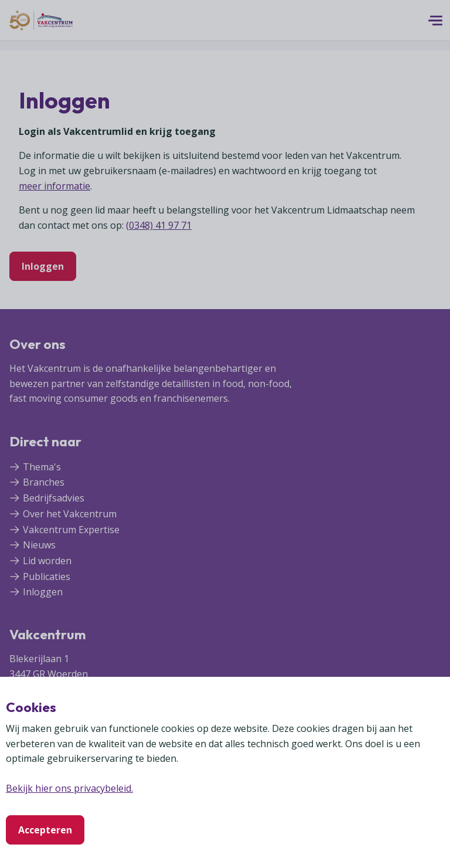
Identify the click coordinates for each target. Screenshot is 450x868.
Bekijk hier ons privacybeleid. (69, 788)
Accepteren (45, 830)
